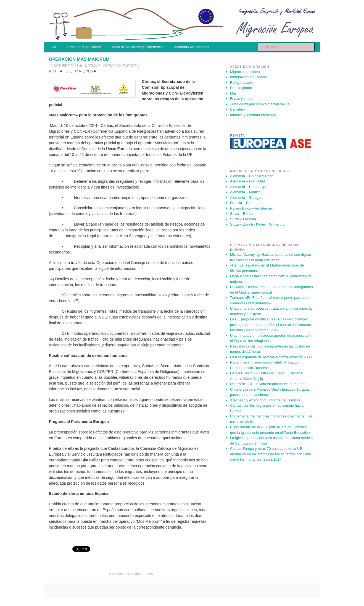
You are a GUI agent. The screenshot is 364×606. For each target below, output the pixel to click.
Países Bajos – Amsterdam (252, 208)
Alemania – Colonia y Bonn (252, 176)
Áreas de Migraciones (84, 47)
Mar (233, 93)
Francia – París (242, 203)
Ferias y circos (242, 99)
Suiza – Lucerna (243, 219)
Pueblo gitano (241, 88)
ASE (54, 47)
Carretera (238, 109)
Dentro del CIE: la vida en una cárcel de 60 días (268, 384)
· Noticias (92, 66)
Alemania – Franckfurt (248, 181)
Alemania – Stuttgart (246, 198)
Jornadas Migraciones (192, 47)
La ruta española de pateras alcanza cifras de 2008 (271, 357)
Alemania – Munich (245, 192)
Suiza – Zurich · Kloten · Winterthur (258, 224)
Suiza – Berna (241, 214)
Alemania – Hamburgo (248, 187)
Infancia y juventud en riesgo (253, 115)
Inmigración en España (248, 77)
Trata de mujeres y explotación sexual (260, 104)
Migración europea (121, 66)
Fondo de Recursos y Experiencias (138, 47)
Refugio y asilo (242, 83)
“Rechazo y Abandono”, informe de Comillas (265, 400)
